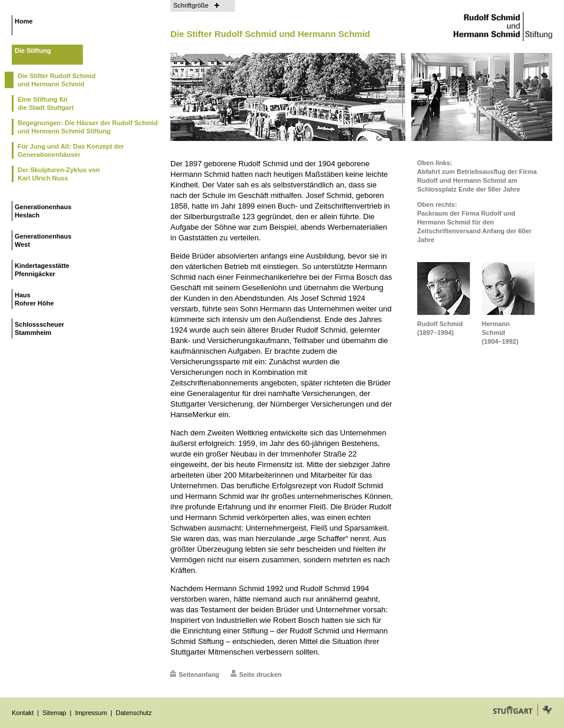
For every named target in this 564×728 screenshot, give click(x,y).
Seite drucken (260, 675)
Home (24, 21)
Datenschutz (134, 713)
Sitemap (54, 713)
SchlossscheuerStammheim (39, 328)
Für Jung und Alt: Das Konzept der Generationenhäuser (71, 150)
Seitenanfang (199, 675)
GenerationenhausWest (43, 240)
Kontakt (23, 713)
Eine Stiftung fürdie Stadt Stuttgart (46, 103)
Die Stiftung (33, 51)
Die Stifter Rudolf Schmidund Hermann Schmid (57, 80)
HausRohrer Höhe (34, 299)
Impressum (91, 713)
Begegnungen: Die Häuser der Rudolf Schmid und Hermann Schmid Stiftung (88, 127)
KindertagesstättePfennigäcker (42, 270)
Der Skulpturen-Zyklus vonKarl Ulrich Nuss (59, 174)
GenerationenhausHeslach (43, 211)
